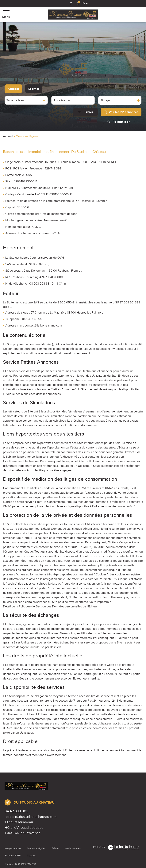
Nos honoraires (73, 847)
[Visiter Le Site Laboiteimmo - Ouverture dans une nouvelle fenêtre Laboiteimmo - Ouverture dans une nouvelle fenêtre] (123, 847)
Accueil (8, 136)
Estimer (34, 89)
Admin (55, 847)
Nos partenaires (13, 847)
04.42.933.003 (16, 811)
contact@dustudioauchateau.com (31, 817)
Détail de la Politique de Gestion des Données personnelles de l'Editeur (50, 606)
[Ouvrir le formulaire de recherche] (85, 112)
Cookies (31, 850)
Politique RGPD (13, 850)
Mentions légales (36, 847)
